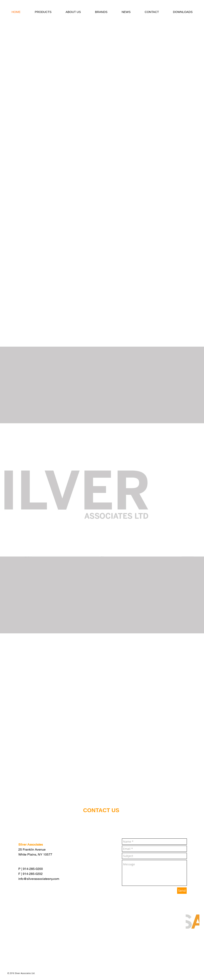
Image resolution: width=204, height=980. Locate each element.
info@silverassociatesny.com (39, 879)
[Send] (182, 891)
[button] (43, 12)
